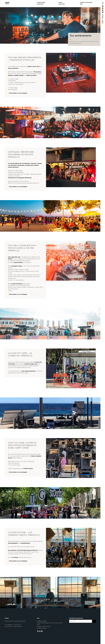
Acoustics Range (41, 2)
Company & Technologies (86, 2)
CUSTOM (60, 2)
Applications (62, 4)
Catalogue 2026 (42, 621)
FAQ (38, 625)
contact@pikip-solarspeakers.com (15, 621)
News (81, 4)
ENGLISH (103, 22)
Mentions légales (42, 628)
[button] (46, 42)
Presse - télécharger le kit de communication (50, 623)
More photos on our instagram (18, 93)
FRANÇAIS (103, 17)
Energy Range (40, 4)
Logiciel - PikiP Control (44, 626)
